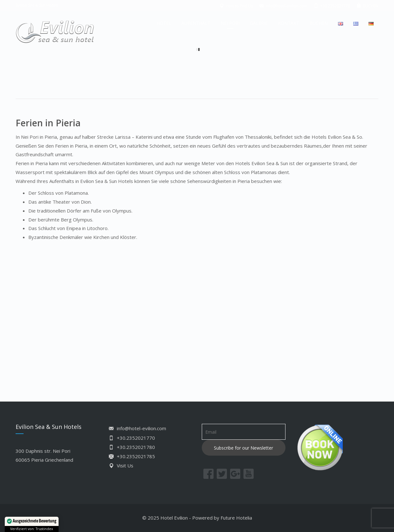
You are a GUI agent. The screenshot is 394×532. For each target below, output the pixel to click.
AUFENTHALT (196, 23)
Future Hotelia (236, 518)
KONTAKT (288, 23)
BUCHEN (319, 23)
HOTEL (164, 23)
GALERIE (259, 23)
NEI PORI (230, 23)
